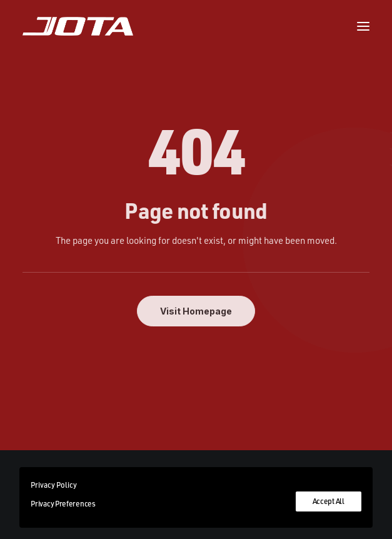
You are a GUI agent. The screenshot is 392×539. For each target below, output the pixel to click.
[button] (363, 26)
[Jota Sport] (78, 26)
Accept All (329, 501)
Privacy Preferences (63, 504)
